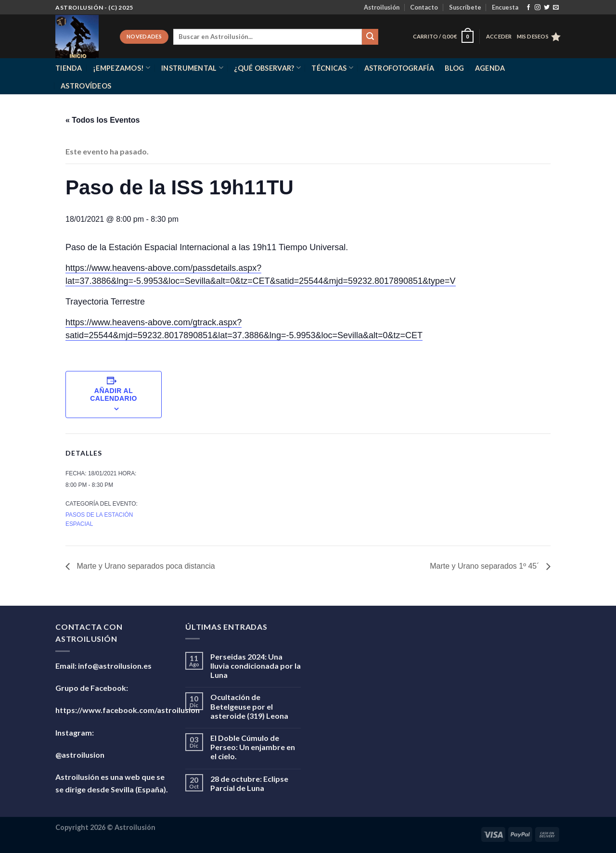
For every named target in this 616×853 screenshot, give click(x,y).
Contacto (424, 7)
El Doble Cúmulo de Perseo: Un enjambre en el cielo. (253, 747)
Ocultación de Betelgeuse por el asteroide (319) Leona (249, 706)
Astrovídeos (86, 86)
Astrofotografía (399, 68)
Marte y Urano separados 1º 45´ (486, 566)
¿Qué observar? (267, 68)
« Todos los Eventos (103, 120)
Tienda (69, 68)
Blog (454, 68)
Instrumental (192, 68)
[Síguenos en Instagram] (538, 8)
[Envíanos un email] (556, 8)
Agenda (490, 68)
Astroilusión (382, 7)
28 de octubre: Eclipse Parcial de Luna (249, 783)
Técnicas (332, 68)
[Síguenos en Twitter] (547, 8)
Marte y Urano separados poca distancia (145, 566)
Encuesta (505, 7)
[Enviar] (370, 37)
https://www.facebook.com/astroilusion (128, 710)
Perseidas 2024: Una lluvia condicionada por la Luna (256, 666)
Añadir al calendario (114, 395)
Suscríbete (465, 7)
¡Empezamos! (122, 68)
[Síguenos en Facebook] (528, 8)
